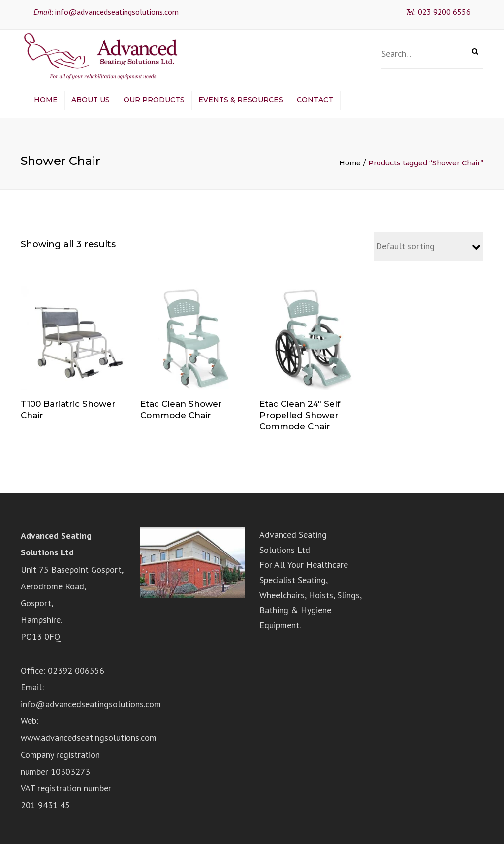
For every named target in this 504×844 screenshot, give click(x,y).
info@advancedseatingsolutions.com (117, 12)
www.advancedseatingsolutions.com (89, 737)
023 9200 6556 (444, 12)
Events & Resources (241, 100)
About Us (91, 100)
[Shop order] (428, 247)
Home (46, 100)
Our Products (154, 100)
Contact (315, 100)
